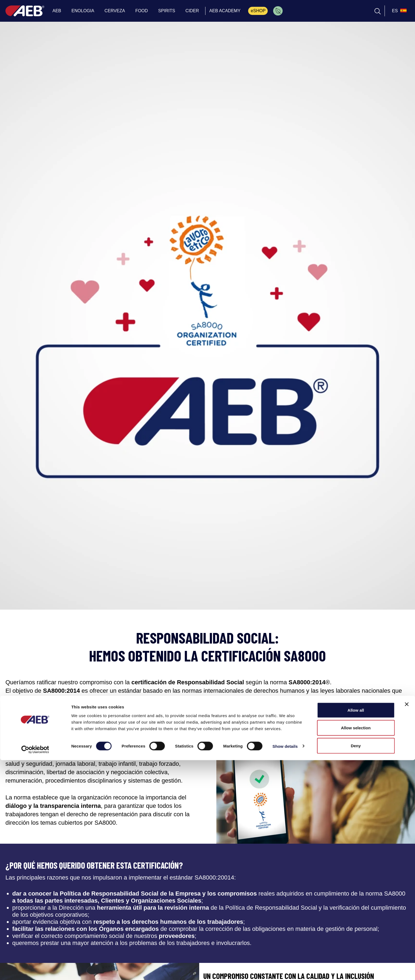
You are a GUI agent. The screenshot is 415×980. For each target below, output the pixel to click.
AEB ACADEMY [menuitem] (225, 11)
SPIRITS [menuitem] (167, 11)
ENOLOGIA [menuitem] (83, 11)
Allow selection (356, 948)
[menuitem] (278, 11)
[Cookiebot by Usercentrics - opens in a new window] (35, 969)
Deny (356, 965)
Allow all (356, 930)
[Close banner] (407, 924)
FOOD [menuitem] (142, 11)
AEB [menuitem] (57, 11)
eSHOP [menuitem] (258, 11)
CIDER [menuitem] (192, 11)
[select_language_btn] (399, 11)
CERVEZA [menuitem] (115, 11)
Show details (285, 966)
